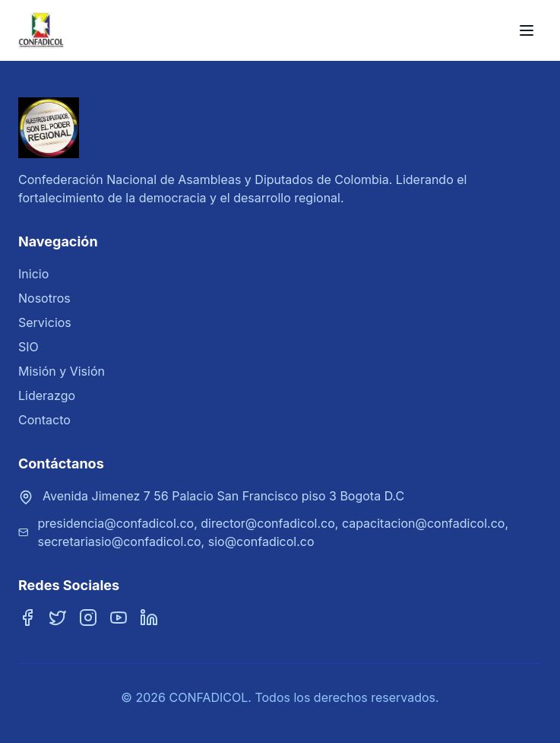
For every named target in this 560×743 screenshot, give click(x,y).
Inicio (33, 274)
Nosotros (44, 298)
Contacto (44, 420)
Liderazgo (47, 395)
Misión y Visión (62, 371)
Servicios (45, 322)
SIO (28, 347)
